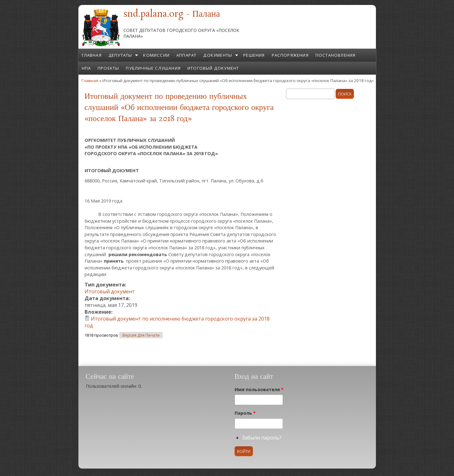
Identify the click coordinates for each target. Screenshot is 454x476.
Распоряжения (290, 55)
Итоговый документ (213, 68)
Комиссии (156, 55)
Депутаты (120, 55)
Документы (218, 55)
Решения (254, 55)
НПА (86, 68)
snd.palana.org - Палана (172, 14)
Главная (92, 55)
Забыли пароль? (262, 438)
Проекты (108, 68)
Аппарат (186, 55)
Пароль (245, 413)
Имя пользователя (259, 389)
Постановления (336, 55)
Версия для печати (141, 335)
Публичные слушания (153, 68)
